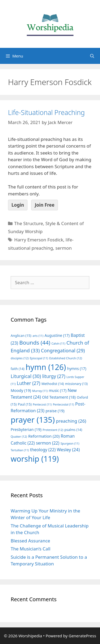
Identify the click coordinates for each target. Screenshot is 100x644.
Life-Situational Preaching (46, 112)
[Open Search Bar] (92, 56)
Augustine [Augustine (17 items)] (57, 335)
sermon (64, 248)
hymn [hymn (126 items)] (46, 367)
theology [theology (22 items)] (43, 450)
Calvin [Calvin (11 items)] (58, 344)
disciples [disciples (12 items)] (20, 358)
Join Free (45, 205)
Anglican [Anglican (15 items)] (21, 336)
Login (18, 205)
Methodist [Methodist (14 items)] (53, 384)
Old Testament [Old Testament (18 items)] (59, 397)
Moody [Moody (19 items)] (21, 390)
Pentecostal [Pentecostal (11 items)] (63, 404)
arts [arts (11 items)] (38, 336)
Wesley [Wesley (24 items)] (68, 450)
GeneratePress (82, 636)
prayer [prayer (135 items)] (33, 420)
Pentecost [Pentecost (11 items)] (42, 404)
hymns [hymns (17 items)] (77, 369)
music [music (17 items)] (58, 390)
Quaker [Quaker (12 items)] (19, 436)
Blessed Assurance (30, 541)
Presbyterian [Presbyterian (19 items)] (26, 429)
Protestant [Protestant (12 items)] (53, 430)
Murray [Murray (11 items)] (40, 391)
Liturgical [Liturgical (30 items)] (26, 376)
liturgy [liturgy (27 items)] (54, 376)
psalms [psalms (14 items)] (73, 430)
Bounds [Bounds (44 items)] (35, 342)
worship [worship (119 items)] (35, 459)
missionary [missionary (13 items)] (76, 384)
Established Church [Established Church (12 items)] (66, 358)
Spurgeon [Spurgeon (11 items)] (70, 444)
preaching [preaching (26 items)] (71, 421)
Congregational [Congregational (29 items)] (63, 350)
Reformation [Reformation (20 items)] (44, 436)
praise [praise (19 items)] (55, 411)
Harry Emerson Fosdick (39, 240)
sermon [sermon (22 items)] (48, 443)
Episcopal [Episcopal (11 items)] (39, 358)
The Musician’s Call (31, 549)
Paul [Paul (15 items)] (25, 404)
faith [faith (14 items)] (18, 369)
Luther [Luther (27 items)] (29, 383)
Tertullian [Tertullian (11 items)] (20, 450)
